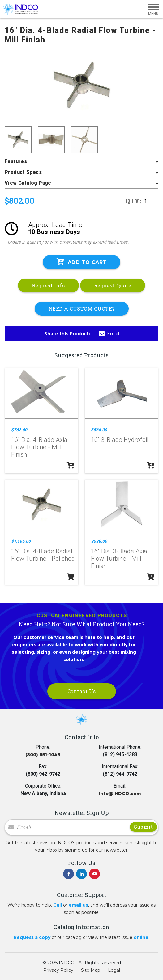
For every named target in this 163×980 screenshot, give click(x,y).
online (141, 937)
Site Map (91, 970)
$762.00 (19, 430)
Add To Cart (82, 262)
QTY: (133, 201)
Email (109, 334)
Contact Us (82, 691)
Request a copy (32, 937)
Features (16, 161)
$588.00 (99, 541)
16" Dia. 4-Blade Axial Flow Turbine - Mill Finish (40, 447)
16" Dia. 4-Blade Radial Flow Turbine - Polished (43, 555)
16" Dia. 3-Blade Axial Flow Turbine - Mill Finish (120, 559)
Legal (114, 970)
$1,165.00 (21, 541)
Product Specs (23, 172)
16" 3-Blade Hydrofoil (120, 440)
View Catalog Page (28, 183)
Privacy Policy (58, 970)
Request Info (48, 285)
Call (58, 905)
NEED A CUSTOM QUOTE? (82, 309)
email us (78, 905)
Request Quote (113, 285)
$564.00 (99, 430)
